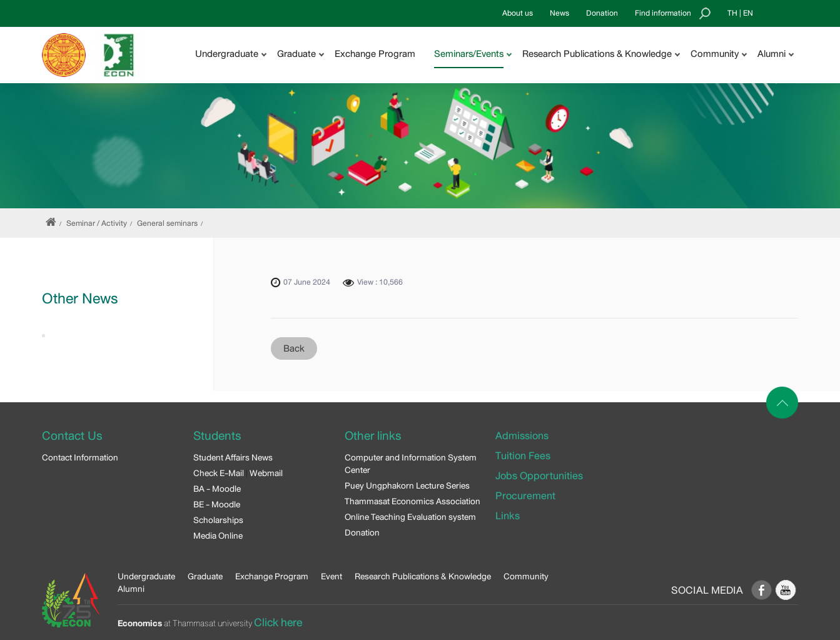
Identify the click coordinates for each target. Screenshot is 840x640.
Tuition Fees (523, 456)
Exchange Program (375, 54)
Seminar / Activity (97, 223)
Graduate (205, 576)
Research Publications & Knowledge (423, 576)
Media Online (218, 536)
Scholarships (218, 520)
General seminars (167, 223)
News (559, 13)
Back (294, 348)
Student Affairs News (233, 457)
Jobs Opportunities (539, 476)
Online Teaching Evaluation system (410, 517)
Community (526, 576)
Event (331, 576)
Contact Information (80, 457)
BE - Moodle (217, 504)
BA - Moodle (217, 489)
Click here (278, 622)
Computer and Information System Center (411, 464)
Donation (602, 13)
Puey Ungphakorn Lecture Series (407, 485)
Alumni (131, 589)
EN (748, 13)
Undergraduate (146, 576)
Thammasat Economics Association (412, 501)
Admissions (522, 436)
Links (508, 516)
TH (732, 13)
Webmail (266, 473)
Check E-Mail (219, 473)
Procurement (525, 496)
